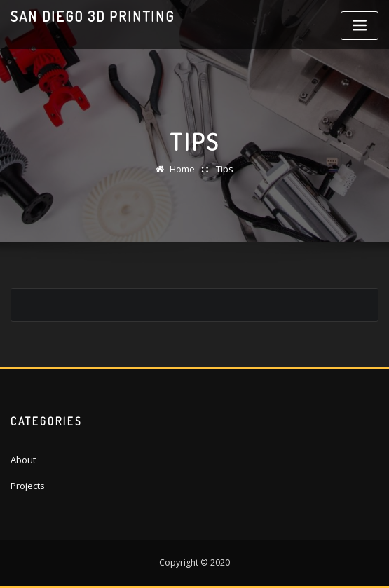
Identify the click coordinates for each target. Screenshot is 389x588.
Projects (28, 486)
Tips (225, 169)
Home (182, 169)
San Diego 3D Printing (93, 16)
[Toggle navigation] (360, 26)
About (23, 460)
